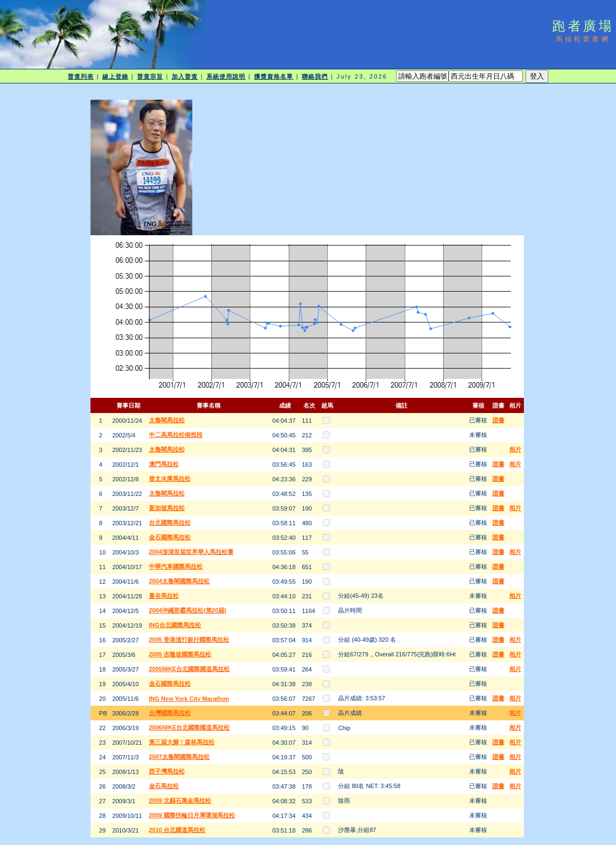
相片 (515, 449)
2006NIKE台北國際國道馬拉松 (190, 727)
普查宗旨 (150, 76)
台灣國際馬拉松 (170, 713)
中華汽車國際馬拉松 (176, 566)
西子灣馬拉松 (167, 771)
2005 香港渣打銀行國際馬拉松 (189, 640)
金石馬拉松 (164, 786)
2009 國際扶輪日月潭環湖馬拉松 (192, 815)
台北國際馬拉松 (170, 523)
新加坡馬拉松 (167, 508)
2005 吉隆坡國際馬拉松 (180, 654)
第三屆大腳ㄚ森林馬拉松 (182, 742)
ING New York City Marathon (189, 699)
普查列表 (81, 76)
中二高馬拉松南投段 (176, 435)
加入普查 (185, 76)
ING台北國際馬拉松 (175, 625)
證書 (498, 420)
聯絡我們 (315, 76)
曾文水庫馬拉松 (170, 479)
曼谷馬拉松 (164, 596)
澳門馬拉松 (164, 464)
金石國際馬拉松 (170, 537)
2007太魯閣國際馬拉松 (179, 757)
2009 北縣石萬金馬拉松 (180, 801)
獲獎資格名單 (274, 76)
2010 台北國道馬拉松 (177, 830)
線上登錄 (115, 76)
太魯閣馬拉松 (167, 420)
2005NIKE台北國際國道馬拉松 (190, 669)
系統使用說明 (226, 76)
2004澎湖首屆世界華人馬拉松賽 (191, 552)
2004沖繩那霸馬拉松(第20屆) (188, 610)
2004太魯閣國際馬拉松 (179, 581)
